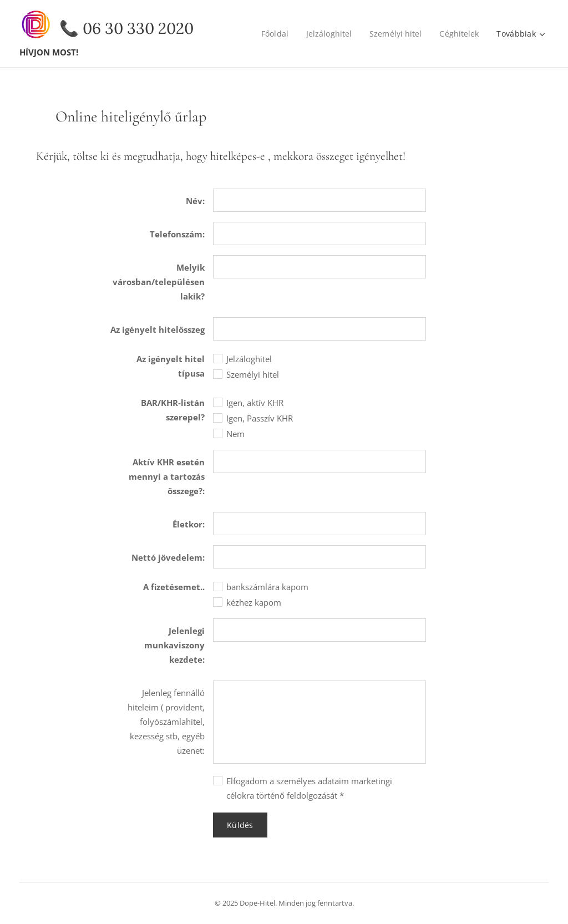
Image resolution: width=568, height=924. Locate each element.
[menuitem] (274, 34)
